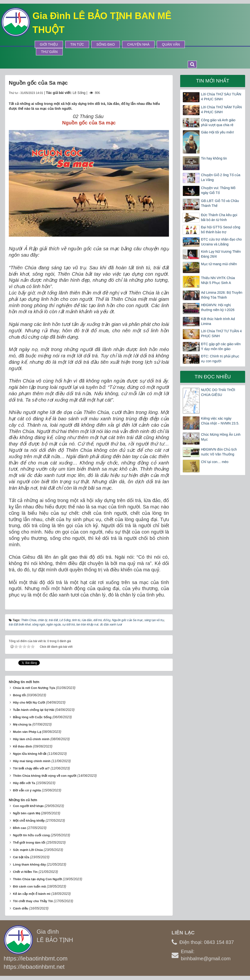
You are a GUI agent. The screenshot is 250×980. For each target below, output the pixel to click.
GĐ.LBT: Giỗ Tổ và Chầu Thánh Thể (220, 203)
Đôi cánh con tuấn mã (29, 886)
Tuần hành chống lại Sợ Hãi (34, 710)
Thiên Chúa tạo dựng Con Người (37, 879)
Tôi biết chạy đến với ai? (31, 768)
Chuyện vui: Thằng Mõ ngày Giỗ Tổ (218, 190)
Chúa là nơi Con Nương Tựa (34, 688)
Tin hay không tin (214, 158)
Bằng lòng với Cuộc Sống (32, 717)
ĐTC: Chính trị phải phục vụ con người (220, 359)
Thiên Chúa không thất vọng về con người (45, 776)
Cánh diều (21, 908)
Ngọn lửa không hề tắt (30, 754)
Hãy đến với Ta (24, 783)
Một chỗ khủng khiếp (29, 821)
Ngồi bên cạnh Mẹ (26, 813)
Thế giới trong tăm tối (29, 843)
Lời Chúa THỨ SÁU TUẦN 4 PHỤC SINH (221, 97)
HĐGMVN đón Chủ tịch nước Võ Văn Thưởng (219, 452)
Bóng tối (19, 695)
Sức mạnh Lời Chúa (28, 850)
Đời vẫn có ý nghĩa (27, 790)
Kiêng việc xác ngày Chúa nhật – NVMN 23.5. (220, 421)
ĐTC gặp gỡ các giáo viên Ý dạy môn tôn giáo (221, 346)
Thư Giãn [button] (49, 52)
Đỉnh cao (20, 828)
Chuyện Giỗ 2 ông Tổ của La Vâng (221, 177)
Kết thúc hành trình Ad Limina (218, 321)
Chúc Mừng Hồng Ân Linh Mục (221, 437)
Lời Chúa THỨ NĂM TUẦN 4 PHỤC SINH (221, 110)
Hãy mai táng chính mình (32, 761)
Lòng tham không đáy (29, 864)
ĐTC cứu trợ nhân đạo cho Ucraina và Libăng (221, 242)
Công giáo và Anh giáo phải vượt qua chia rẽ (218, 122)
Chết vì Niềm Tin (25, 872)
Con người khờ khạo (28, 806)
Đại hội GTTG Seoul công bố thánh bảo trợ (221, 230)
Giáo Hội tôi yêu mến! (217, 132)
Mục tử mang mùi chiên (219, 264)
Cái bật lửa (21, 857)
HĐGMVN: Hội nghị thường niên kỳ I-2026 (218, 307)
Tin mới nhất (213, 81)
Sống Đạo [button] (106, 44)
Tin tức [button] (77, 44)
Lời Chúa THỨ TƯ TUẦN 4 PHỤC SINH (221, 333)
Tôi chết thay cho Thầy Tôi (33, 901)
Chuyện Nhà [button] (138, 44)
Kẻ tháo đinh (23, 746)
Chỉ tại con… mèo (215, 462)
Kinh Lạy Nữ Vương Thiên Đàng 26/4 (221, 254)
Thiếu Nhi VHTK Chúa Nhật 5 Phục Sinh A (218, 280)
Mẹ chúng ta (22, 724)
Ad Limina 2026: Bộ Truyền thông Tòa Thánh (222, 295)
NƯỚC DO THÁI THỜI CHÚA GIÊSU (218, 392)
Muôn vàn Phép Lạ (27, 732)
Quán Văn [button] (171, 44)
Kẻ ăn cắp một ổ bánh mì (32, 894)
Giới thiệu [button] (49, 44)
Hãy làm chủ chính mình (31, 739)
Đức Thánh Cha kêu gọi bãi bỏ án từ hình (219, 217)
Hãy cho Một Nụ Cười (29, 702)
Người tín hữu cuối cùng (31, 835)
